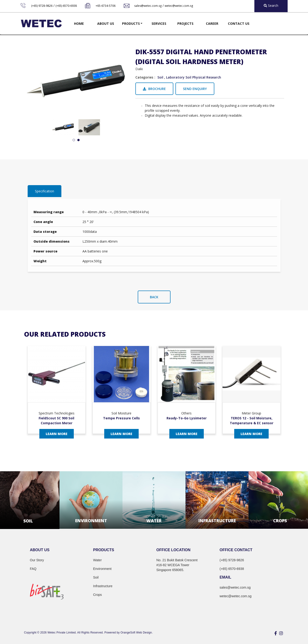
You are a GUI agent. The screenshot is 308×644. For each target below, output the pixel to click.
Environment (102, 569)
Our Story (37, 560)
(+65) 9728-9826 (42, 6)
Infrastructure (103, 586)
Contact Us (239, 23)
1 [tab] (74, 140)
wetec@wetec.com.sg (179, 6)
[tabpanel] (63, 127)
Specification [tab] (45, 191)
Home (79, 23)
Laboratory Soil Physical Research (194, 77)
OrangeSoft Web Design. (137, 633)
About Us (106, 23)
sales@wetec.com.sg (148, 6)
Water (98, 560)
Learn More (57, 434)
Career (212, 23)
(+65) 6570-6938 (66, 6)
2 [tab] (78, 140)
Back (154, 297)
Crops (98, 595)
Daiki (139, 69)
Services (159, 23)
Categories (144, 77)
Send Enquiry (195, 89)
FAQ (33, 569)
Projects (185, 23)
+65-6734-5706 (106, 6)
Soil (160, 77)
